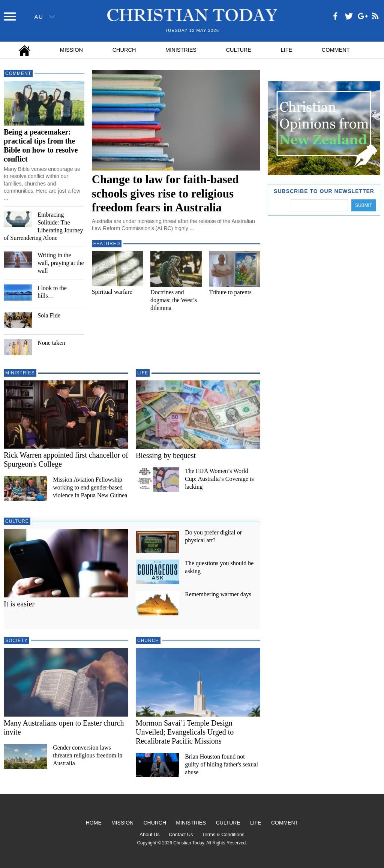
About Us (149, 834)
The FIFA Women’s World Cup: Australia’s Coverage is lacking (219, 479)
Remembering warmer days (218, 594)
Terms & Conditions (223, 834)
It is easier (19, 604)
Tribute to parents (230, 292)
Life (287, 50)
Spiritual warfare (112, 292)
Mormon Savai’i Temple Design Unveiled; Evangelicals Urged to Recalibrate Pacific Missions (185, 732)
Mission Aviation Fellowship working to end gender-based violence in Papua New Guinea (90, 487)
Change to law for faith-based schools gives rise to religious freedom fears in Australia (165, 193)
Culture (239, 50)
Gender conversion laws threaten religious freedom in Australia (88, 755)
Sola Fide (49, 315)
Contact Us (181, 834)
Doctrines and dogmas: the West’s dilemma (174, 300)
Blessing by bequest (166, 455)
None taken (51, 343)
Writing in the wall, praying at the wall (61, 263)
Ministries (181, 50)
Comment (336, 50)
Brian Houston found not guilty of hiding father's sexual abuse (221, 764)
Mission (71, 50)
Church (124, 50)
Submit (364, 205)
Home (94, 823)
